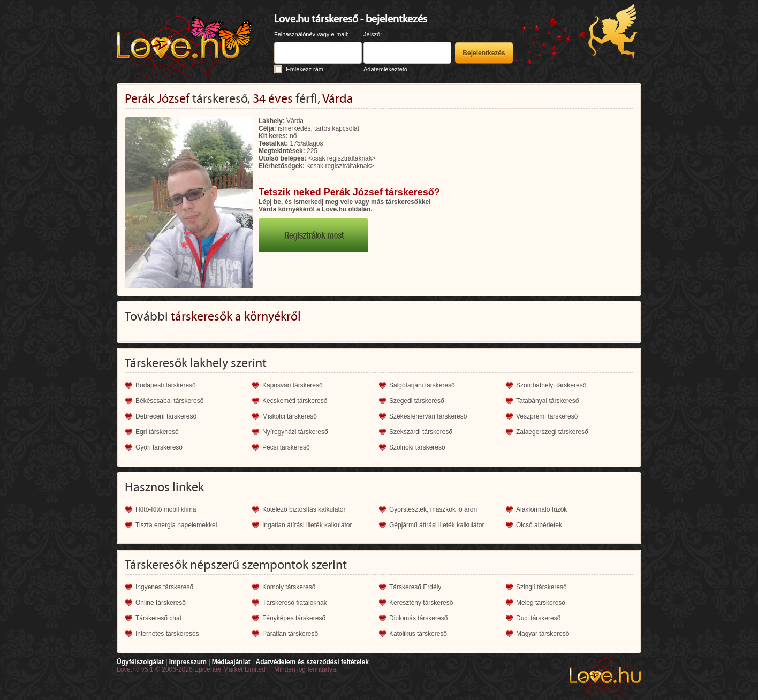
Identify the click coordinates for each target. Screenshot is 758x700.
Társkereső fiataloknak (295, 603)
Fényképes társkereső (294, 618)
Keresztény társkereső (421, 603)
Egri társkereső (157, 432)
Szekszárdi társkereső (421, 432)
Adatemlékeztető (385, 69)
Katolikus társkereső (418, 634)
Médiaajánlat (231, 662)
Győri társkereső (159, 447)
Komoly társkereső (289, 587)
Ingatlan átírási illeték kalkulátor (307, 525)
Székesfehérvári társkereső (428, 416)
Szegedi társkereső (417, 401)
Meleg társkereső (541, 603)
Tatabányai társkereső (547, 401)
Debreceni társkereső (166, 416)
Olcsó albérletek (539, 525)
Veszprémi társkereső (547, 416)
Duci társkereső (538, 618)
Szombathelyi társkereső (551, 385)
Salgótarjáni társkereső (422, 385)
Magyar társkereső (543, 634)
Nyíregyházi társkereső (295, 432)
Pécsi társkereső (286, 447)
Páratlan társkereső (290, 634)
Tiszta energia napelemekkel (176, 525)
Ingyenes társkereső (164, 587)
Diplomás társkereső (418, 618)
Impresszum (188, 662)
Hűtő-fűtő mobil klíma (166, 509)
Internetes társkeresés (167, 634)
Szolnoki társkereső (417, 447)
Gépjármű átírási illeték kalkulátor (437, 525)
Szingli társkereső (541, 587)
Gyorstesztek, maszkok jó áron (433, 509)
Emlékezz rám (305, 69)
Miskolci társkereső (290, 416)
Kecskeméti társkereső (295, 401)
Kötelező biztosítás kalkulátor (304, 509)
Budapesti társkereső (166, 385)
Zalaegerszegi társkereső (552, 432)
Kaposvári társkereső (293, 385)
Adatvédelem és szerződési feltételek (312, 662)
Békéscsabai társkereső (169, 401)
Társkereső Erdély (415, 587)
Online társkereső (161, 603)
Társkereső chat (158, 618)
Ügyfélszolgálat (140, 662)
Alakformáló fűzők (541, 509)
